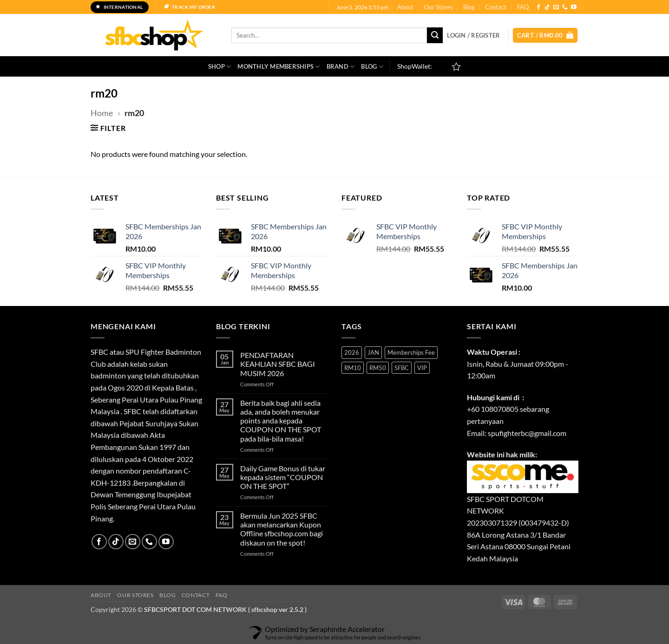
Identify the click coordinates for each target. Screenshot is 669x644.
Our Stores (439, 7)
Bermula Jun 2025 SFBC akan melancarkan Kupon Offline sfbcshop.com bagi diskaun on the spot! (282, 529)
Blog (469, 7)
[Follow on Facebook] (538, 7)
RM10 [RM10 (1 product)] (353, 368)
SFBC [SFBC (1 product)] (402, 368)
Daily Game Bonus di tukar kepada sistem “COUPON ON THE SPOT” (283, 477)
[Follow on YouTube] (574, 7)
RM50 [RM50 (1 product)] (378, 368)
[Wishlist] (456, 66)
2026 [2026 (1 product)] (352, 352)
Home (102, 113)
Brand (341, 67)
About (405, 7)
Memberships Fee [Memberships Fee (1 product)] (411, 352)
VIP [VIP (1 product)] (422, 368)
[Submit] (435, 35)
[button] (474, 35)
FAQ (523, 7)
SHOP (220, 67)
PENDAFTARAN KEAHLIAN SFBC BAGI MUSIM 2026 (278, 364)
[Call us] (565, 7)
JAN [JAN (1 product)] (373, 352)
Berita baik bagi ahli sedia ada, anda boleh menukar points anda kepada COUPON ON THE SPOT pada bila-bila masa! (281, 421)
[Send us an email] (556, 7)
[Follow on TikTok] (547, 7)
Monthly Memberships (279, 67)
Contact (496, 7)
